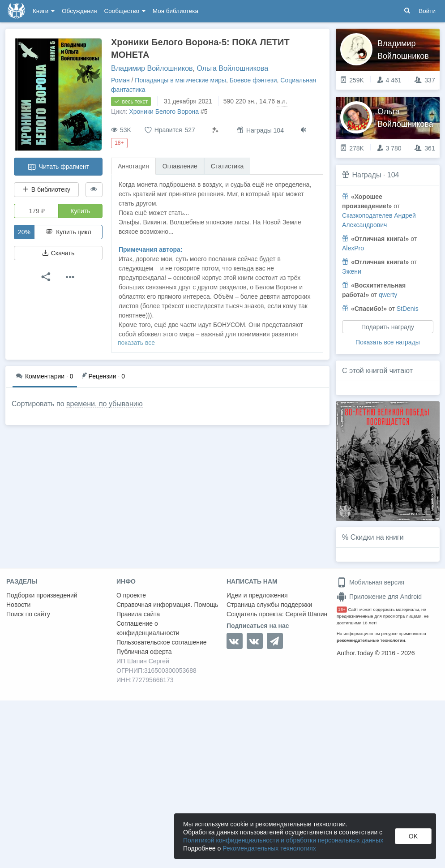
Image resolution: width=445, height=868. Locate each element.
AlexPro (353, 248)
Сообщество (125, 11)
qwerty (388, 295)
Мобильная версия (370, 582)
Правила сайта (138, 614)
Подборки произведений (42, 595)
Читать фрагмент (58, 167)
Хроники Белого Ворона (164, 112)
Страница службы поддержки (269, 605)
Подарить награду (388, 327)
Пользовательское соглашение (162, 642)
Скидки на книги (377, 537)
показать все (136, 343)
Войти (427, 11)
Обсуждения (79, 11)
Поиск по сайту (28, 614)
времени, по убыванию (105, 404)
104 (393, 175)
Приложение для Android (379, 597)
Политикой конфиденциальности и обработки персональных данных (283, 840)
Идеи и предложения (257, 595)
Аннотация (133, 166)
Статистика (227, 166)
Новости (18, 605)
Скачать (58, 253)
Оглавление (180, 166)
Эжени (352, 271)
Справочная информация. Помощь (167, 605)
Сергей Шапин (306, 614)
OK (413, 836)
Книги (44, 11)
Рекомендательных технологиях (269, 848)
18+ (342, 609)
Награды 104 (260, 130)
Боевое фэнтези (253, 80)
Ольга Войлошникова (232, 68)
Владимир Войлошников (152, 68)
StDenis (408, 309)
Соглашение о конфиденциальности (148, 628)
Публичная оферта (144, 652)
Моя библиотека (175, 11)
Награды (366, 175)
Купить (80, 211)
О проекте (131, 595)
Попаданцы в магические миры (180, 80)
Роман (120, 80)
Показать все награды (388, 342)
